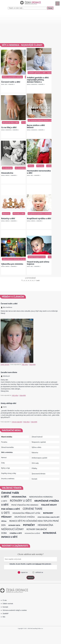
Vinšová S (7, 175)
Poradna (4, 442)
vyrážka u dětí (16, 533)
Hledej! (50, 8)
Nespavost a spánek (39, 442)
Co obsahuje (7, 168)
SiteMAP (6, 614)
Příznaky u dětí (19, 214)
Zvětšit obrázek (5, 365)
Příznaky (40, 166)
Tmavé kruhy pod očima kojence (38, 263)
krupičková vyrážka (25, 517)
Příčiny (31, 166)
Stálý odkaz (25, 365)
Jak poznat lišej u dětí (10, 122)
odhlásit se (39, 572)
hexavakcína (19, 497)
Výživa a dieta (36, 447)
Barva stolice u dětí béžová (36, 126)
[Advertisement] (30, 26)
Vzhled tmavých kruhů (37, 257)
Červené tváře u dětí (11, 82)
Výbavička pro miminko (12, 264)
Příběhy (34, 468)
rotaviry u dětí (21, 501)
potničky (29, 525)
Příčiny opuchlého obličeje (12, 77)
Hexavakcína (7, 173)
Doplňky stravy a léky (9, 473)
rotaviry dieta (14, 525)
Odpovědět (32, 365)
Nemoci (4, 458)
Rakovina (35, 453)
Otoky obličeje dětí (8, 403)
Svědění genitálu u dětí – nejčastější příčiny (44, 73)
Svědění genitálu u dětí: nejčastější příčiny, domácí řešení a (38, 80)
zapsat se (24, 572)
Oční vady (35, 463)
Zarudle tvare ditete (9, 372)
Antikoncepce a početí (39, 458)
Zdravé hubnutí (37, 437)
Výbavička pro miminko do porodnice (16, 259)
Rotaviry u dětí (8, 218)
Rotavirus (6, 214)
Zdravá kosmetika (7, 447)
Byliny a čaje (6, 468)
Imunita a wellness (8, 479)
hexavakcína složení (32, 533)
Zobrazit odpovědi (17, 422)
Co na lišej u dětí (9, 127)
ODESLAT (30, 578)
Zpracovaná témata (38, 474)
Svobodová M (34, 84)
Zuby (3, 463)
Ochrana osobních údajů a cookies (15, 610)
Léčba (49, 166)
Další (38, 280)
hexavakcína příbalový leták (26, 513)
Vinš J (6, 84)
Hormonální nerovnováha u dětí (39, 172)
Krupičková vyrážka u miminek (40, 214)
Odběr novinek (8, 604)
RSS (4, 617)
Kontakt (34, 479)
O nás (5, 600)
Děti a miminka (7, 452)
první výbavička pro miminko (25, 505)
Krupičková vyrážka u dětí (39, 218)
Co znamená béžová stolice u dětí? (41, 120)
